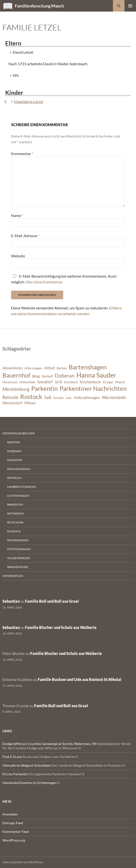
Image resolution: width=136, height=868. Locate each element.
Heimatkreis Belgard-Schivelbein (27, 765)
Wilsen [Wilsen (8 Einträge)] (30, 403)
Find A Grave (12, 757)
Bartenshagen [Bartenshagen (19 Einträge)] (88, 367)
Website (18, 256)
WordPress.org (14, 840)
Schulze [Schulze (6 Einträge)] (59, 398)
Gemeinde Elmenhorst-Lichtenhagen (30, 783)
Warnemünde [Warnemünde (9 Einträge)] (114, 397)
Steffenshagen (19, 549)
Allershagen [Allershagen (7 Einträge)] (33, 368)
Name (17, 215)
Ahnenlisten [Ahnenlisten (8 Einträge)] (12, 368)
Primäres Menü (130, 6)
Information (13, 576)
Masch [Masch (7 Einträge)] (120, 382)
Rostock (14, 531)
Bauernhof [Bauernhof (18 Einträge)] (16, 375)
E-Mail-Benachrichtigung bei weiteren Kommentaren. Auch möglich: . (64, 279)
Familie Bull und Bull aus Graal (52, 601)
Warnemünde (18, 567)
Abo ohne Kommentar (44, 282)
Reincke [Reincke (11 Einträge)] (10, 397)
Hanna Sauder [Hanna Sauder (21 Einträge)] (96, 375)
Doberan (14, 451)
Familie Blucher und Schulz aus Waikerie (61, 627)
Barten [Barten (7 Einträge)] (62, 368)
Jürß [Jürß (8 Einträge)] (58, 382)
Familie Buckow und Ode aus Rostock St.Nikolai (80, 679)
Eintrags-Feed (13, 823)
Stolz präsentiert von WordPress (23, 862)
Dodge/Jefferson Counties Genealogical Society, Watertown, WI (49, 744)
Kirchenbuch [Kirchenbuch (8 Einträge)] (90, 382)
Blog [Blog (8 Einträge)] (36, 376)
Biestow (14, 442)
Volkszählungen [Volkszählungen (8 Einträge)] (87, 398)
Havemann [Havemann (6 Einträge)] (10, 382)
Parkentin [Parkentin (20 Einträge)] (44, 388)
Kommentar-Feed (16, 832)
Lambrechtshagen (22, 487)
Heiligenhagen (19, 469)
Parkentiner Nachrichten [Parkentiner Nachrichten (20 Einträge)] (93, 388)
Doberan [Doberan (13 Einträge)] (65, 376)
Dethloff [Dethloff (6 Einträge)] (47, 376)
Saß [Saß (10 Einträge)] (48, 397)
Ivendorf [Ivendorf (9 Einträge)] (45, 382)
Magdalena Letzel (28, 101)
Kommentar (22, 153)
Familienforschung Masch (39, 6)
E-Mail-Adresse (25, 236)
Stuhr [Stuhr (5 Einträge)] (69, 398)
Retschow (15, 522)
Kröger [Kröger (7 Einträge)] (108, 382)
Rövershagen (18, 540)
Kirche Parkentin (15, 774)
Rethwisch (16, 513)
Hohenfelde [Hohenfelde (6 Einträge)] (27, 382)
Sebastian (11, 601)
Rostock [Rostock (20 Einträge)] (31, 397)
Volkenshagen (19, 558)
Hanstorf (15, 460)
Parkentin (15, 505)
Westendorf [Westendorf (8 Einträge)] (12, 403)
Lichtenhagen (18, 496)
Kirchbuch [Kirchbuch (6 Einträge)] (71, 382)
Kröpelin (14, 478)
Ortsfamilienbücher (19, 433)
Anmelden (10, 814)
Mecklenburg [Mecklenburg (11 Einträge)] (16, 389)
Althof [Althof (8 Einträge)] (49, 368)
